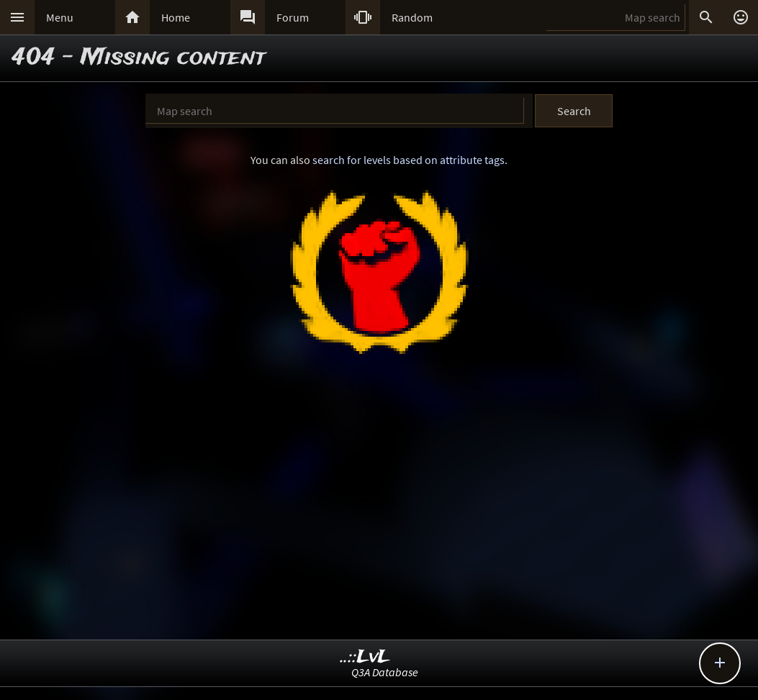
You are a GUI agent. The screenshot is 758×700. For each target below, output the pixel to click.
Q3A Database (385, 672)
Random (412, 17)
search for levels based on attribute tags (409, 160)
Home (176, 17)
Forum (293, 17)
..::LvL (365, 657)
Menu (60, 17)
